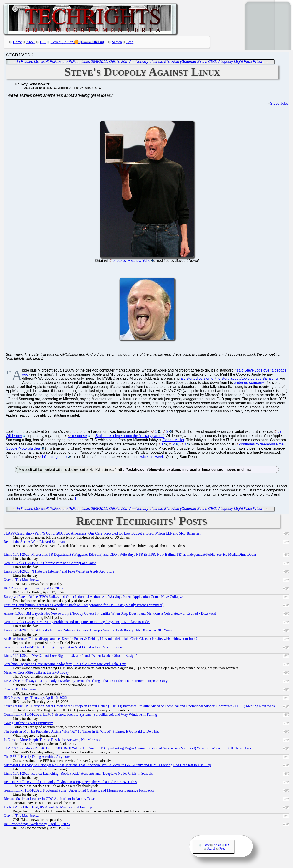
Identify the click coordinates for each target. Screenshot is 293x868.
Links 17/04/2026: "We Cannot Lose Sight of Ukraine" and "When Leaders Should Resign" (70, 657)
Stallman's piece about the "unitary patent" (130, 437)
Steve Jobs (279, 105)
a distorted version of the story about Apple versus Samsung (229, 380)
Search (117, 42)
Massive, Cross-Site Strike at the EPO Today (36, 673)
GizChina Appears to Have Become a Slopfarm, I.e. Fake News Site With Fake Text (65, 665)
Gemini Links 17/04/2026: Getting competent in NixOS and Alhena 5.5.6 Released (64, 648)
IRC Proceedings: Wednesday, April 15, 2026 (37, 825)
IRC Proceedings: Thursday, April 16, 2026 (35, 699)
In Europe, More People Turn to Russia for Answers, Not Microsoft (53, 741)
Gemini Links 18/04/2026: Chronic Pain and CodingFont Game (50, 564)
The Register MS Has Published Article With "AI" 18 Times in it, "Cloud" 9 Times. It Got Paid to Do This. (81, 732)
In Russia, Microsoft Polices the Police (48, 63)
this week (156, 458)
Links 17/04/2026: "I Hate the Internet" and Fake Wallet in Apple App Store (59, 572)
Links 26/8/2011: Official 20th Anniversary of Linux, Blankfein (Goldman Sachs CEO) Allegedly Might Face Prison (172, 63)
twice (143, 458)
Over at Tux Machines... (21, 581)
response (80, 437)
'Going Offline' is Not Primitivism (28, 724)
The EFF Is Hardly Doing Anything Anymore (37, 758)
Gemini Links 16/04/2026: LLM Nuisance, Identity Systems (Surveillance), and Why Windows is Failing (80, 716)
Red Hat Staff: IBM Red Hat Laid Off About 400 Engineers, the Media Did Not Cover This (70, 783)
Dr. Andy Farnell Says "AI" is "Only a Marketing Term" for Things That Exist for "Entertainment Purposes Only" (86, 682)
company (256, 384)
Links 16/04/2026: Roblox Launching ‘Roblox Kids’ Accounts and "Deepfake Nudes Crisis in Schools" (79, 775)
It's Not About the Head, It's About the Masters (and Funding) (49, 808)
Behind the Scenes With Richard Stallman (34, 543)
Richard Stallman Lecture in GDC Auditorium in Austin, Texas (49, 800)
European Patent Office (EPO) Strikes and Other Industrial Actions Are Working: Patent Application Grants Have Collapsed (94, 598)
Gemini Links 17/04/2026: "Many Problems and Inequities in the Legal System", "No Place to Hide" (77, 623)
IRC (43, 42)
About (31, 42)
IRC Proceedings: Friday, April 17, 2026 (33, 589)
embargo (241, 384)
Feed (130, 42)
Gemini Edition (62, 42)
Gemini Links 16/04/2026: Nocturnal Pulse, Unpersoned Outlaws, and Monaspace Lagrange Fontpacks (79, 791)
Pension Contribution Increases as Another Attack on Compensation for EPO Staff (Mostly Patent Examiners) (84, 606)
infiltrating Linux (55, 458)
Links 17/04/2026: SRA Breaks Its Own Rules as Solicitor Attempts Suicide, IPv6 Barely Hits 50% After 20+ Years (88, 631)
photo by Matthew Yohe (131, 262)
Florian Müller (173, 441)
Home (17, 42)
